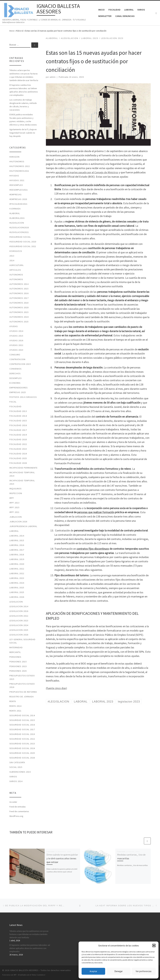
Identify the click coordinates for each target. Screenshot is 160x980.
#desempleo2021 (19, 190)
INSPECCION (16, 493)
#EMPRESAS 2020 (18, 199)
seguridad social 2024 (22, 748)
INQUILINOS (15, 489)
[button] (154, 945)
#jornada (15, 209)
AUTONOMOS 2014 (19, 284)
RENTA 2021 (15, 711)
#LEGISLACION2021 (19, 232)
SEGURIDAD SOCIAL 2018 (22, 734)
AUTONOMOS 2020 (19, 307)
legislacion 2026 (19, 635)
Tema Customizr (39, 975)
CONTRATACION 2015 (20, 364)
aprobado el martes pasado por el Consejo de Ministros (87, 172)
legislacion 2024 (19, 625)
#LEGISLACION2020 (19, 227)
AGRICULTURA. (17, 265)
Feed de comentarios (19, 811)
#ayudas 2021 (17, 180)
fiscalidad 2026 (18, 463)
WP (15, 975)
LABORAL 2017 (17, 550)
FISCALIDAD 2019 (18, 435)
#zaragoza (16, 251)
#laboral (20, 31)
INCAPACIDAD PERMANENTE (23, 468)
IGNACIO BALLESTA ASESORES (24, 970)
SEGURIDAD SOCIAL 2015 (22, 720)
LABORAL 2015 (17, 540)
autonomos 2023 (19, 312)
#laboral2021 (17, 218)
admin (53, 77)
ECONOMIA (15, 383)
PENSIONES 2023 (18, 666)
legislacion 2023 (19, 621)
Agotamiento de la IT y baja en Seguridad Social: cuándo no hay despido (23, 133)
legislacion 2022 (19, 616)
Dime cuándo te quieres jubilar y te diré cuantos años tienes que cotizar (62, 858)
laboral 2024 (17, 583)
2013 (12, 256)
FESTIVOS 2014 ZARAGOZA (23, 397)
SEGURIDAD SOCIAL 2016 (22, 725)
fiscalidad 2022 (18, 444)
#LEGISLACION (17, 223)
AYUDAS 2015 (16, 336)
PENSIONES (15, 657)
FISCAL (13, 402)
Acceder (13, 802)
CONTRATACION (17, 359)
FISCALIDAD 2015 (18, 421)
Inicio (12, 31)
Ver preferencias (144, 971)
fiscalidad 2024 (18, 454)
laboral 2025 (17, 588)
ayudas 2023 (16, 350)
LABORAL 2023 (17, 578)
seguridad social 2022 (22, 739)
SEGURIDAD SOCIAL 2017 (22, 729)
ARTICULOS (15, 270)
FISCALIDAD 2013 (18, 411)
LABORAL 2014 (17, 536)
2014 (12, 260)
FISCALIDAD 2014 (18, 416)
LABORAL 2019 (17, 559)
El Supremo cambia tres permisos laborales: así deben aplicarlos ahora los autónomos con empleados (24, 90)
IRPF (12, 498)
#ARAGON (14, 157)
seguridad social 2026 (22, 758)
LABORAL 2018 (17, 555)
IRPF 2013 (14, 503)
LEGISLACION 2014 (19, 606)
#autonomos (17, 161)
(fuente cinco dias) (56, 688)
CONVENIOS (15, 369)
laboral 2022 (17, 569)
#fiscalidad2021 (18, 204)
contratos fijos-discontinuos (93, 549)
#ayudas (14, 176)
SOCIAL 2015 (16, 767)
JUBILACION (16, 517)
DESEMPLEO (16, 378)
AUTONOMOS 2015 (19, 289)
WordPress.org (16, 816)
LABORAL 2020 (17, 564)
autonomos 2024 (19, 317)
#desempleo (16, 185)
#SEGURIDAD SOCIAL (20, 237)
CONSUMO (15, 355)
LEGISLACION (16, 602)
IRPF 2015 (14, 507)
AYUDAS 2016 (16, 340)
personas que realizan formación (96, 512)
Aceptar (93, 971)
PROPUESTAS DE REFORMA (23, 692)
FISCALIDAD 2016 (18, 425)
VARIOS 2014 (16, 781)
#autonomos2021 (19, 171)
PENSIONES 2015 (18, 662)
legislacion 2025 (19, 630)
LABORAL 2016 (17, 545)
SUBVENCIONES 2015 (20, 772)
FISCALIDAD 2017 (18, 430)
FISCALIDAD (15, 406)
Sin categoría (17, 762)
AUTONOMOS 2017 (19, 298)
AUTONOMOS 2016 (19, 293)
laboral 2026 (17, 597)
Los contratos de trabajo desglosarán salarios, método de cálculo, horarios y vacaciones (23, 105)
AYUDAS (14, 326)
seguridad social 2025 (22, 753)
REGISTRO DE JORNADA (22, 697)
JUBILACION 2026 (18, 522)
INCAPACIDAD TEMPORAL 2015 (22, 482)
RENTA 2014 (15, 706)
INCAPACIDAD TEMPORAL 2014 (22, 474)
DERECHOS (15, 373)
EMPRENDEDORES (19, 388)
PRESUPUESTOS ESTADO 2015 (22, 677)
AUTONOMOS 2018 (19, 303)
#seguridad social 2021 (23, 246)
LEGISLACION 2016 (19, 611)
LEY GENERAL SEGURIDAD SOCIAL (22, 641)
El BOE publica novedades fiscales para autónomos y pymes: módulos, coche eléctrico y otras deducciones (23, 120)
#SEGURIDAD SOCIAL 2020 (23, 242)
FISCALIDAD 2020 (18, 439)
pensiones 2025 (18, 671)
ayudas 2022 (16, 345)
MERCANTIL (15, 652)
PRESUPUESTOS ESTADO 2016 (22, 685)
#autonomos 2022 (20, 166)
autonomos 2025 (19, 322)
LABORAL (14, 531)
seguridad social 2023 (22, 744)
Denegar (119, 971)
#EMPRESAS (15, 194)
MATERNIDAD (16, 647)
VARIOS (13, 777)
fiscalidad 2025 (18, 458)
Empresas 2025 (18, 392)
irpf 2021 (14, 512)
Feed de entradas (18, 807)
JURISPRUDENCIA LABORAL (23, 526)
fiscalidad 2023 (18, 449)
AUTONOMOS (16, 275)
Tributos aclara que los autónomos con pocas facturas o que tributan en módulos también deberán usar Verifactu (24, 75)
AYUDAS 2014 (16, 331)
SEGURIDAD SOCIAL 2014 (22, 715)
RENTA (13, 701)
